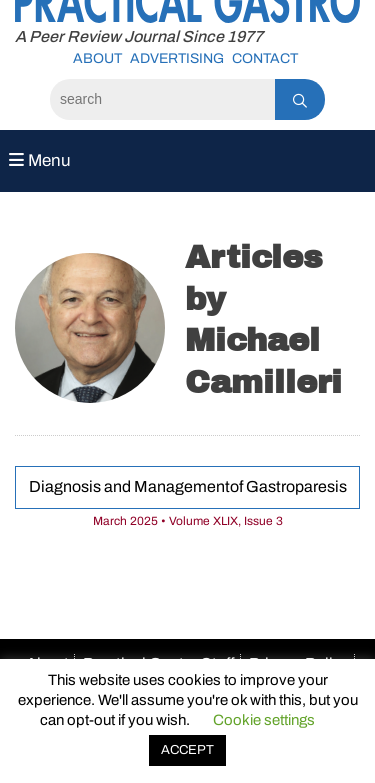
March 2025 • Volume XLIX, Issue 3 (188, 521)
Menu (40, 160)
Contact (265, 58)
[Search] (162, 99)
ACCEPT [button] (187, 750)
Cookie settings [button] (264, 720)
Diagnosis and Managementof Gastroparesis (188, 486)
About (97, 58)
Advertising (177, 58)
